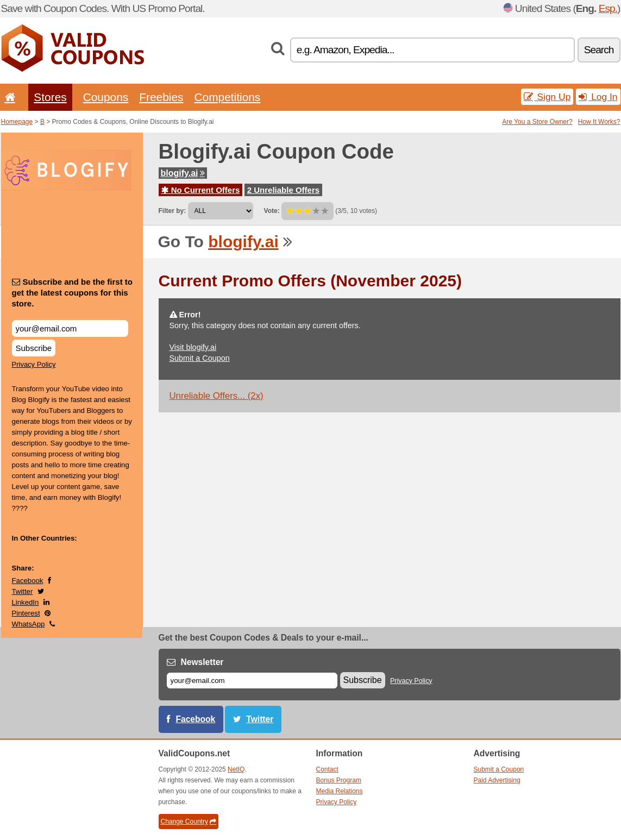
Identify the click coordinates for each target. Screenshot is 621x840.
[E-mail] (252, 681)
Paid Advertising (497, 780)
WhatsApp (29, 624)
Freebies (161, 97)
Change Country (189, 822)
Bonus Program (339, 780)
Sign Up (547, 97)
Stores (50, 97)
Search (599, 50)
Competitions (227, 97)
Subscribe (34, 348)
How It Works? (599, 122)
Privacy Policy (34, 364)
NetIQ (236, 769)
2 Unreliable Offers (283, 190)
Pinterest (26, 613)
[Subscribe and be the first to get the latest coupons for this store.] (70, 328)
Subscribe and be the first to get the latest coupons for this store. (73, 293)
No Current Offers (201, 190)
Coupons (106, 97)
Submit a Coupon (200, 358)
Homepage (17, 122)
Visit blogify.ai (193, 347)
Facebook (28, 581)
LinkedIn (26, 602)
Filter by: (172, 211)
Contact (327, 769)
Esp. (608, 8)
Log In (598, 97)
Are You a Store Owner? (537, 122)
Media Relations (340, 791)
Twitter (23, 591)
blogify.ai (183, 173)
